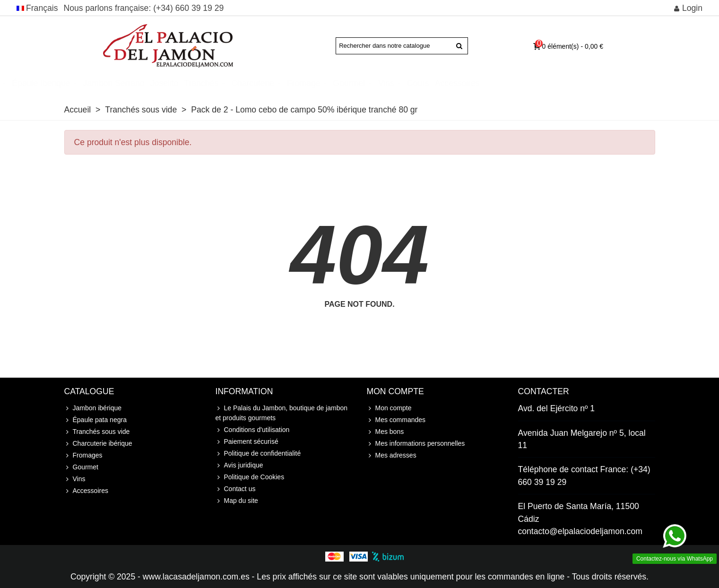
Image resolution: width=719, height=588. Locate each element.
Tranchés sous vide (97, 432)
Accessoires (567, 83)
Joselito (275, 83)
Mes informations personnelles (416, 444)
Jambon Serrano (224, 83)
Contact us (236, 489)
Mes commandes (396, 420)
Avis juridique (239, 465)
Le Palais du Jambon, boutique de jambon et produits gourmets (282, 412)
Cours (529, 83)
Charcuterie (363, 83)
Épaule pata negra (95, 420)
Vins (497, 83)
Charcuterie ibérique (98, 444)
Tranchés (312, 83)
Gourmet (459, 83)
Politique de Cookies (250, 477)
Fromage (414, 83)
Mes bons (385, 432)
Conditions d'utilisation (253, 430)
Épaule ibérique (152, 83)
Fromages (83, 455)
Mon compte (389, 408)
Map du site (237, 501)
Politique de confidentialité (258, 454)
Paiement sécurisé (247, 442)
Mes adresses (392, 455)
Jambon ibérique (79, 83)
